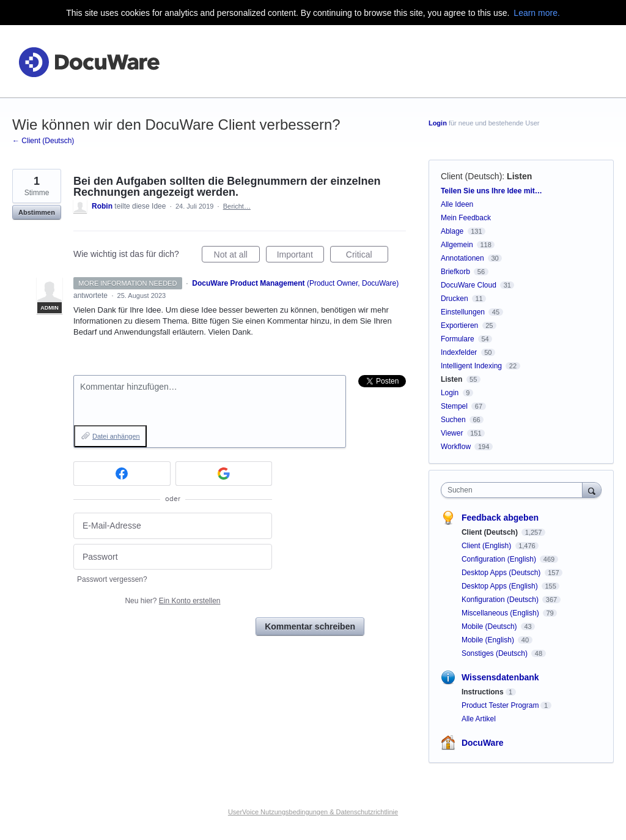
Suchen (453, 420)
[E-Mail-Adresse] (173, 526)
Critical (367, 256)
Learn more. (536, 13)
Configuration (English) (500, 559)
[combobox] (514, 490)
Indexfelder (459, 352)
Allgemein (457, 245)
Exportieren (459, 325)
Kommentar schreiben (310, 626)
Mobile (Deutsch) (490, 626)
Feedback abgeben (500, 518)
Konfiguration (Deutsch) (501, 600)
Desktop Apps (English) (501, 586)
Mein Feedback (466, 218)
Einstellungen (463, 312)
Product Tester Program (500, 705)
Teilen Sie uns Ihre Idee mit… (492, 191)
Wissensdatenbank (500, 677)
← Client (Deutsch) (43, 141)
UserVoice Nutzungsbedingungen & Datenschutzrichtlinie (313, 812)
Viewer (452, 433)
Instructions (483, 692)
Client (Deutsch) (471, 176)
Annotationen (462, 258)
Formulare (458, 339)
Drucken (455, 299)
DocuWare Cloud (469, 285)
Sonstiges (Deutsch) (495, 653)
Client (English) (488, 546)
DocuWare (483, 743)
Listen (519, 176)
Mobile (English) (489, 640)
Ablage (452, 231)
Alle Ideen (457, 204)
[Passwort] (173, 557)
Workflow (456, 447)
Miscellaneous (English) (501, 613)
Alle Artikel (479, 719)
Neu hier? (172, 601)
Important (300, 256)
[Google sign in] (224, 474)
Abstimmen (37, 212)
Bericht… (237, 206)
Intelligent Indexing (471, 366)
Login (438, 123)
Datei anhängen (116, 436)
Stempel (454, 406)
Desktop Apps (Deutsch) (502, 573)
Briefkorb (455, 272)
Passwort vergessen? (112, 579)
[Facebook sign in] (122, 474)
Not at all (237, 256)
